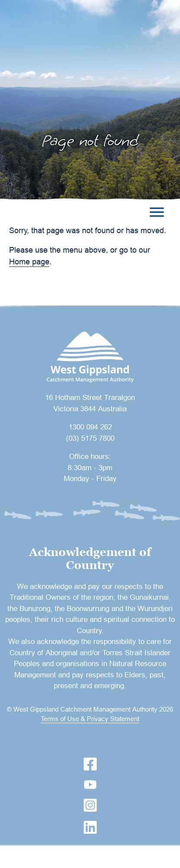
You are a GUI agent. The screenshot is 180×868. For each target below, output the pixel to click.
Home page (29, 262)
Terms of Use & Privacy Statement (90, 719)
